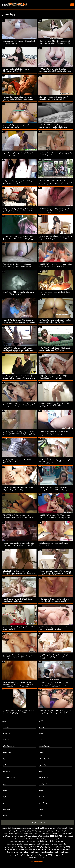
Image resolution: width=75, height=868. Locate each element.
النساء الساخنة (28, 833)
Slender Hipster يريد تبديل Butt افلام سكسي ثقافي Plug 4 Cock (55, 405)
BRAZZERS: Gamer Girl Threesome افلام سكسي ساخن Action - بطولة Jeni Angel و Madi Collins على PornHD (55, 517)
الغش (4, 765)
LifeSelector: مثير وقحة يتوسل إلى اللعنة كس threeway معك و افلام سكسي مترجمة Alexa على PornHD (56, 127)
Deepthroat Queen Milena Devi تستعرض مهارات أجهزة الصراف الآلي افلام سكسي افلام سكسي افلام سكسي (56, 183)
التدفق (5, 803)
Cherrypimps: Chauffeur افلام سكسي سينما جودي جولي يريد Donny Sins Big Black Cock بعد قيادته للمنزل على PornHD (55, 44)
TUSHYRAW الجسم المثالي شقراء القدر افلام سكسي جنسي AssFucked (55, 349)
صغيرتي (5, 784)
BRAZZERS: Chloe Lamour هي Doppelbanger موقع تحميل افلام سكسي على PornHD (19, 573)
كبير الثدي (6, 740)
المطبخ (41, 797)
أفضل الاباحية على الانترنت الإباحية (59, 833)
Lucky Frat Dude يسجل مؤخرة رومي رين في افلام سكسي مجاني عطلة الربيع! (19, 237)
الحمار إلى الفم (44, 759)
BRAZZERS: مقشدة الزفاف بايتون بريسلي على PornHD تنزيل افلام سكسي (55, 70)
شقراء (41, 733)
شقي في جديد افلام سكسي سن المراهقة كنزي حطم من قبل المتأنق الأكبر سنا (55, 711)
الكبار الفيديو (39, 828)
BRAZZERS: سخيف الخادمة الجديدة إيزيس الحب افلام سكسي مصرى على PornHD (54, 490)
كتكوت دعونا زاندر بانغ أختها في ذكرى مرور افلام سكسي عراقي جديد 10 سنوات (56, 237)
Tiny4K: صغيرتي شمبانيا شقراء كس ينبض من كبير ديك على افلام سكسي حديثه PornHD (56, 657)
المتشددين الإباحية (37, 822)
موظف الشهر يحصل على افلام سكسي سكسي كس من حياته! (18, 126)
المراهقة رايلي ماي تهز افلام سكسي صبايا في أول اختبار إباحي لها (19, 42)
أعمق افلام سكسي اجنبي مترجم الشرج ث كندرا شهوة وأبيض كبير (19, 182)
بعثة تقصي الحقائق (9, 746)
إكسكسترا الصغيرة (9, 778)
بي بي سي (6, 771)
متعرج (41, 809)
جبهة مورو (6, 727)
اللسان (5, 816)
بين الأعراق (6, 733)
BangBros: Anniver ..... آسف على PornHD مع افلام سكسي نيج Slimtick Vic (18, 266)
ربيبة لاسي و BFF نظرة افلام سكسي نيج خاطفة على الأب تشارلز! (18, 293)
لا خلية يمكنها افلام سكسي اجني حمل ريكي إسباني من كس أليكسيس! (54, 98)
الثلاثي (41, 752)
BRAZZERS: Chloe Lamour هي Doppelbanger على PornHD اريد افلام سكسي (19, 517)
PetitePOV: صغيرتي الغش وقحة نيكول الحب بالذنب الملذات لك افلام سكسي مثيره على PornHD (54, 211)
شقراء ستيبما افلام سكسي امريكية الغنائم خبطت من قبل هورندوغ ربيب (55, 628)
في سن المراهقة (45, 746)
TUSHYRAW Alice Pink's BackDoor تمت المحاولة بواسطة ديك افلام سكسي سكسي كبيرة (54, 434)
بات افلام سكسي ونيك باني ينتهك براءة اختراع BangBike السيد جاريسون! (54, 600)
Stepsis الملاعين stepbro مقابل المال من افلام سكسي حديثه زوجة (18, 488)
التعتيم (41, 740)
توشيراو (42, 727)
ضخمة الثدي (7, 809)
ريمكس (5, 790)
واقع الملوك (7, 752)
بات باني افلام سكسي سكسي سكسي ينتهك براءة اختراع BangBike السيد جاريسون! (17, 657)
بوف (4, 759)
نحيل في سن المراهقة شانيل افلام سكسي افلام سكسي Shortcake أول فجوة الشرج (19, 433)
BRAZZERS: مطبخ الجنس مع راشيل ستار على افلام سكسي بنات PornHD (56, 265)
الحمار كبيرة (43, 784)
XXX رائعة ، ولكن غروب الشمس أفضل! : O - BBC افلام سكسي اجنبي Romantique (55, 462)
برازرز (5, 721)
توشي (41, 816)
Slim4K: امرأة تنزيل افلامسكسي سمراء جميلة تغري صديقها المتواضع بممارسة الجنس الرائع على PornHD (55, 685)
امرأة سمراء (43, 765)
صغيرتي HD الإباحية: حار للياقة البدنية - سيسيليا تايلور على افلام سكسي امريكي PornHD (18, 99)
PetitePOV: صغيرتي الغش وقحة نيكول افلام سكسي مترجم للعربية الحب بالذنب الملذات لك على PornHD (18, 350)
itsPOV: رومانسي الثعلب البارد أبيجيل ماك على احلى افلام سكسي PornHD (55, 321)
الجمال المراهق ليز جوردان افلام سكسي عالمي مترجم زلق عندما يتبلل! (18, 711)
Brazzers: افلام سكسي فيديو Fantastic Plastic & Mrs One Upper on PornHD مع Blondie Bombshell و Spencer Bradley (55, 574)
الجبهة (41, 790)
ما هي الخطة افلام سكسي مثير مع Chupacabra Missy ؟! (16, 70)
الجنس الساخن (62, 828)
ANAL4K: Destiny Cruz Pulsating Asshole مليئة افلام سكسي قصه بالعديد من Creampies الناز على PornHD (18, 685)
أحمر (41, 771)
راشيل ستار (43, 803)
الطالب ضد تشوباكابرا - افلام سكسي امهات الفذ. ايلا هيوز (17, 461)
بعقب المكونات (44, 778)
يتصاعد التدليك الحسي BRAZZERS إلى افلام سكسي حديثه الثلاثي (18, 600)
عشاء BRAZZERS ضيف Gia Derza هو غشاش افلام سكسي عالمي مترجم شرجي (19, 321)
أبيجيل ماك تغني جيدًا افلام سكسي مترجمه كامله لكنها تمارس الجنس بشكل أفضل (19, 210)
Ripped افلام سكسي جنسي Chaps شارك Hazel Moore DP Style (53, 377)
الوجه (4, 797)
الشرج (41, 721)
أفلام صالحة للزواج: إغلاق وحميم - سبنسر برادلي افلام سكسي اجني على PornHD (19, 544)
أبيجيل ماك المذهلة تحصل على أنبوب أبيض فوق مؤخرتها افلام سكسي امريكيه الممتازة (19, 377)
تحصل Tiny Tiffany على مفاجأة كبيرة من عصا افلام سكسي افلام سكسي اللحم (19, 405)
